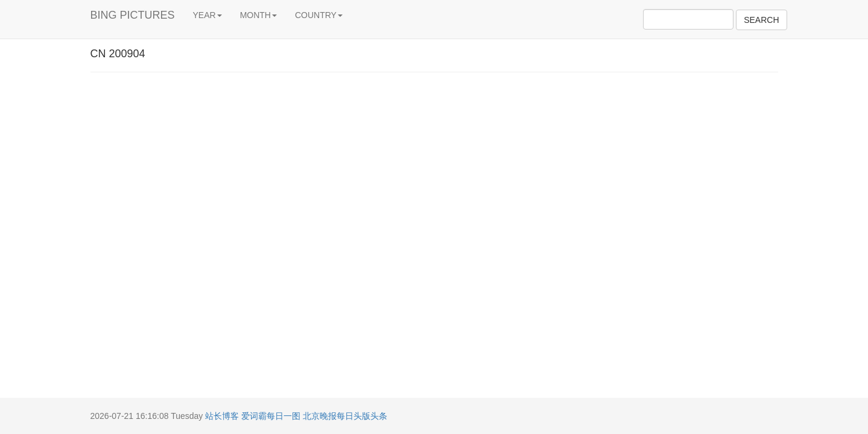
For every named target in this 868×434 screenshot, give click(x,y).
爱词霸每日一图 (271, 416)
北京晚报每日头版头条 (345, 416)
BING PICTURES (133, 15)
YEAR (207, 15)
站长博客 (222, 416)
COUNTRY (319, 15)
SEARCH (761, 20)
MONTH (258, 15)
